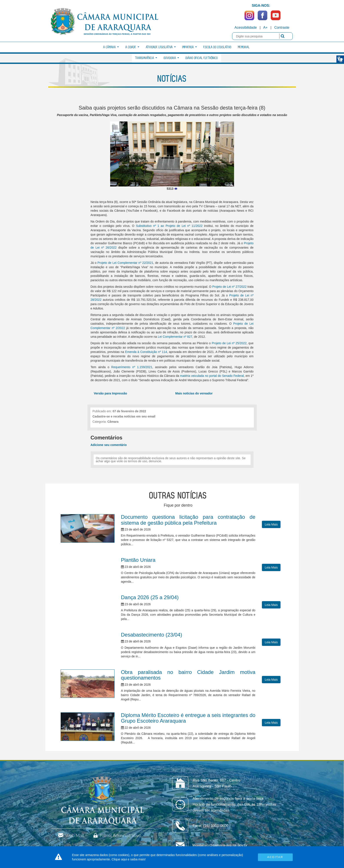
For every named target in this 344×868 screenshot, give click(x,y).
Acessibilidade (246, 27)
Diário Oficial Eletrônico (202, 58)
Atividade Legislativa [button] (161, 47)
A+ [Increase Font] (265, 27)
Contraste (282, 27)
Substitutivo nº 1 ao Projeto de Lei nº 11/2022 (169, 226)
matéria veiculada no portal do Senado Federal (212, 376)
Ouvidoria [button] (171, 58)
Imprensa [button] (190, 47)
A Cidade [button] (132, 47)
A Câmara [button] (111, 47)
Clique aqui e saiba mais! (129, 859)
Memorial (244, 47)
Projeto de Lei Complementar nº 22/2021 (125, 263)
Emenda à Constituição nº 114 (146, 352)
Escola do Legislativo (217, 47)
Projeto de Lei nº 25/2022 (229, 343)
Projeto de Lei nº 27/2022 (229, 287)
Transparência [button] (146, 58)
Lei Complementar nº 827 (175, 337)
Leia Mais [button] (271, 524)
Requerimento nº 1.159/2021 (132, 367)
